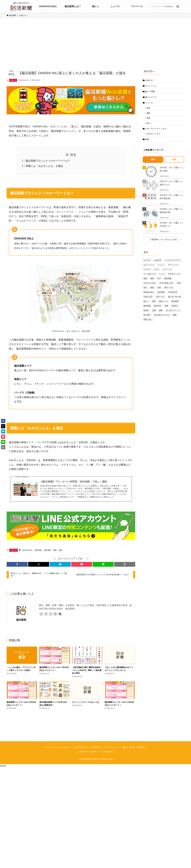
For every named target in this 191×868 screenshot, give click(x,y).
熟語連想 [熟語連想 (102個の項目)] (161, 294)
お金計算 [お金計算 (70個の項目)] (158, 262)
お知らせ (13, 80)
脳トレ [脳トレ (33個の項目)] (146, 303)
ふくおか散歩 (94, 747)
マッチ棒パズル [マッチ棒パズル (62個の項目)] (150, 275)
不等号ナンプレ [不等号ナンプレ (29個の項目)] (174, 275)
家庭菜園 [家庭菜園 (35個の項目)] (168, 280)
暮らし (149, 124)
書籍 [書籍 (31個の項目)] (152, 289)
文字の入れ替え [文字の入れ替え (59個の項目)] (150, 285)
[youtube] (60, 614)
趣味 (61, 550)
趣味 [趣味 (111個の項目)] (161, 312)
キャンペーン (151, 86)
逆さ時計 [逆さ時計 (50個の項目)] (147, 316)
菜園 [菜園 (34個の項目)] (166, 307)
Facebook (83, 752)
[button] (17, 564)
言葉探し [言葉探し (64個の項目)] (175, 307)
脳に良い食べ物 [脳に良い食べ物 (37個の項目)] (174, 298)
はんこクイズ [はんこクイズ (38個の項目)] (149, 266)
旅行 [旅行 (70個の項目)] (145, 289)
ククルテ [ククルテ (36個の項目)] (147, 271)
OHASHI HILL (27, 550)
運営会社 (142, 747)
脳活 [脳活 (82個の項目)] (154, 303)
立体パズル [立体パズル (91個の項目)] (160, 298)
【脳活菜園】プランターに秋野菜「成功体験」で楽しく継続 (74, 482)
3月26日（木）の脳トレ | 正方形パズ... (171, 226)
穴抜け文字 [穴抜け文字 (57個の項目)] (148, 298)
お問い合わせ (80, 747)
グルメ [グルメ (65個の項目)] (157, 271)
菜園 (55, 550)
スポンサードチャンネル (156, 130)
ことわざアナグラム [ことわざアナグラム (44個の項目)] (173, 262)
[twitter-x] (51, 614)
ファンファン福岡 (119, 747)
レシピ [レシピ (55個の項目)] (162, 275)
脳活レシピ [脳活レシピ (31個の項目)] (164, 303)
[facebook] (46, 614)
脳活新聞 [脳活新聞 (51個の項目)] (175, 303)
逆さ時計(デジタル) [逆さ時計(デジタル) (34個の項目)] (162, 316)
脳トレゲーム (151, 98)
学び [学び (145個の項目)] (159, 280)
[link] (41, 614)
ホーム (48, 747)
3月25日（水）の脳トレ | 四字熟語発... (171, 198)
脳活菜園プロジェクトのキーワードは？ (48, 161)
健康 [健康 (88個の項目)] (145, 280)
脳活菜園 (47, 550)
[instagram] (55, 614)
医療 (149, 109)
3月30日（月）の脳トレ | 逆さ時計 (171, 171)
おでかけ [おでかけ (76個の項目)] (147, 262)
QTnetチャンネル (154, 135)
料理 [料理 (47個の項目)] (179, 285)
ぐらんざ (106, 747)
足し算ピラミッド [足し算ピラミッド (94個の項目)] (173, 312)
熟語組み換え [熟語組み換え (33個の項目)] (149, 294)
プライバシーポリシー (63, 747)
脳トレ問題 (150, 92)
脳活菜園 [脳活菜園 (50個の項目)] (147, 307)
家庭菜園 (38, 550)
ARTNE (132, 747)
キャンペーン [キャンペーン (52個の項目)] (173, 266)
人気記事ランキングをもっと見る (164, 241)
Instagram (108, 752)
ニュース (149, 103)
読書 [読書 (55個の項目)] (154, 312)
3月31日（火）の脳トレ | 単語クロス (171, 184)
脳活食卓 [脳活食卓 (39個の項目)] (158, 307)
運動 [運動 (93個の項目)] (175, 316)
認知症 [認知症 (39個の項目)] (146, 312)
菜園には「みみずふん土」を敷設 (44, 166)
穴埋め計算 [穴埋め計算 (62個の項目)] (173, 294)
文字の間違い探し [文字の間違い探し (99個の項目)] (167, 285)
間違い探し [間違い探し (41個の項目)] (148, 321)
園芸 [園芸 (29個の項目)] (152, 280)
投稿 (147, 141)
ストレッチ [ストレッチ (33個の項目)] (167, 271)
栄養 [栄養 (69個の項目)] (159, 289)
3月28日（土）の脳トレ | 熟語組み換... (171, 212)
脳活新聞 (21, 620)
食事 (149, 119)
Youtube (93, 752)
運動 (149, 114)
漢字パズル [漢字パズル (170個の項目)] (169, 289)
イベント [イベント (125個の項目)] (161, 266)
